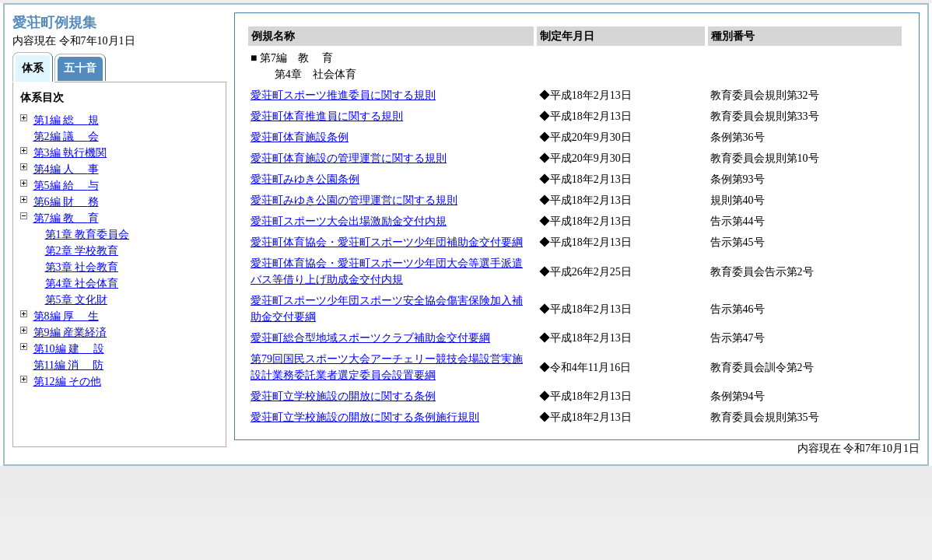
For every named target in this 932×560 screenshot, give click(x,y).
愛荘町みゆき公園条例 (305, 179)
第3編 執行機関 (70, 153)
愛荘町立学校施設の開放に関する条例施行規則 (365, 417)
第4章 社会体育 (82, 283)
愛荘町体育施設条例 (300, 137)
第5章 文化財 (77, 300)
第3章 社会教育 (82, 267)
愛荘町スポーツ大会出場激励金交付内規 (349, 221)
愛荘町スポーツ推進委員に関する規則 (343, 95)
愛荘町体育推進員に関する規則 (327, 116)
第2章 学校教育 (82, 251)
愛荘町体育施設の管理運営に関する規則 (349, 158)
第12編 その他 (68, 381)
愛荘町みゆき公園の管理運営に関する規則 (354, 200)
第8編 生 (66, 316)
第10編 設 (69, 349)
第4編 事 (66, 169)
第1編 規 (66, 120)
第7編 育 (66, 218)
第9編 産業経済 (70, 332)
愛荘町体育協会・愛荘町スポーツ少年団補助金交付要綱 (387, 242)
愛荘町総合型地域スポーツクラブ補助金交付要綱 (370, 338)
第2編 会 (66, 136)
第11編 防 (69, 365)
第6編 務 (66, 202)
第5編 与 (66, 185)
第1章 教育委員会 (88, 234)
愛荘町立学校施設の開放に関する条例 (343, 396)
